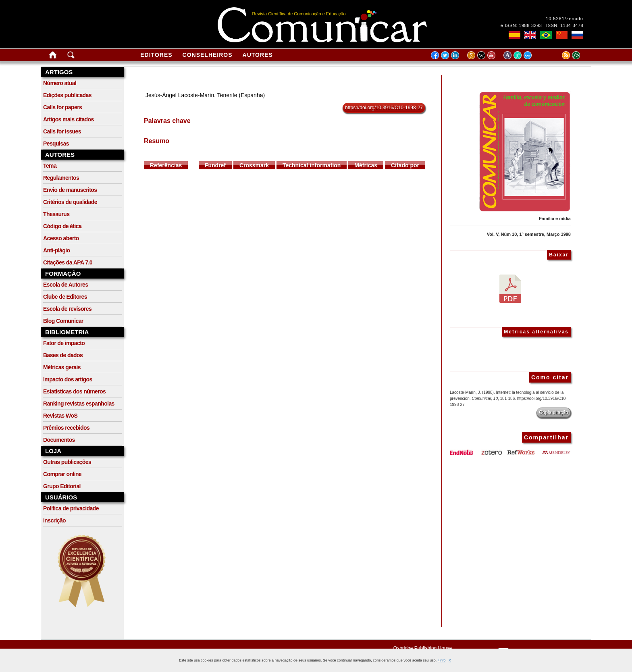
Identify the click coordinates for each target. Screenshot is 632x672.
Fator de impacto (64, 343)
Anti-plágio (57, 250)
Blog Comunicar (63, 321)
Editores (156, 55)
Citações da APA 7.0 (68, 262)
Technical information (312, 165)
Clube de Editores (65, 297)
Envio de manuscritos (70, 190)
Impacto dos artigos (68, 379)
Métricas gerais (62, 367)
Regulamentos (61, 178)
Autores (258, 55)
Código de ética (62, 226)
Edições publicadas (67, 95)
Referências (166, 165)
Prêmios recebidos (66, 428)
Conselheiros (208, 55)
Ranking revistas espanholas (79, 404)
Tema (50, 166)
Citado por (405, 165)
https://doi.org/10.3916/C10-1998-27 (384, 108)
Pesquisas (56, 144)
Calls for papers (62, 107)
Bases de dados (63, 355)
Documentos (59, 440)
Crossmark (254, 165)
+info (442, 660)
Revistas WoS (60, 416)
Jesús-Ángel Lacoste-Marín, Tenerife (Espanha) (205, 95)
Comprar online (62, 474)
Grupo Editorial (62, 486)
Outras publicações (67, 462)
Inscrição (54, 520)
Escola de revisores (67, 309)
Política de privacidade (71, 508)
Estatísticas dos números (74, 391)
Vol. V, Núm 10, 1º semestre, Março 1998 (529, 234)
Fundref (215, 165)
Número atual (60, 83)
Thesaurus (56, 214)
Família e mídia (555, 218)
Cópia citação (554, 412)
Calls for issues (62, 131)
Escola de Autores (65, 285)
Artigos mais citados (69, 119)
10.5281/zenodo (564, 19)
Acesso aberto (61, 238)
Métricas (366, 165)
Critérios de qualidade (70, 202)
